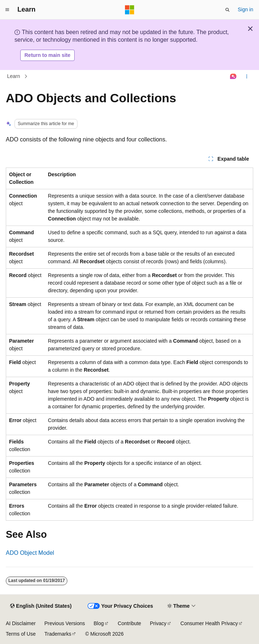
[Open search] (227, 10)
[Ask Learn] (233, 77)
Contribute (129, 623)
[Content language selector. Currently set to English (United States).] (41, 606)
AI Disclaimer (21, 623)
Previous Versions (64, 623)
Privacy (158, 623)
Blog (99, 623)
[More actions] (247, 77)
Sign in (245, 9)
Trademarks (58, 634)
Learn (14, 76)
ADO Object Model (30, 553)
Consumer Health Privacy (209, 623)
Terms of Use (21, 634)
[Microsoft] (130, 10)
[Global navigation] (7, 10)
